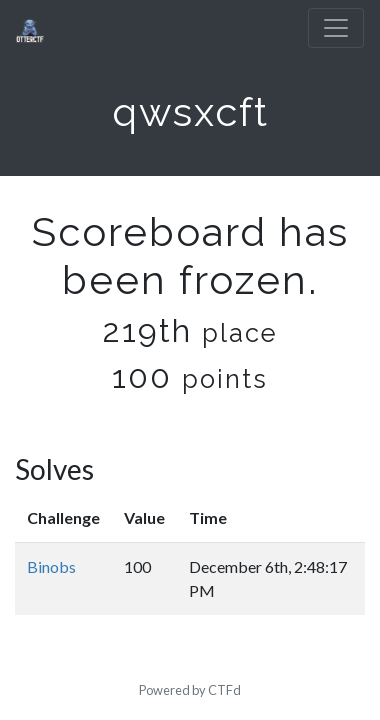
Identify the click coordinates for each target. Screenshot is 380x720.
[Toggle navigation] (336, 28)
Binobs (51, 566)
